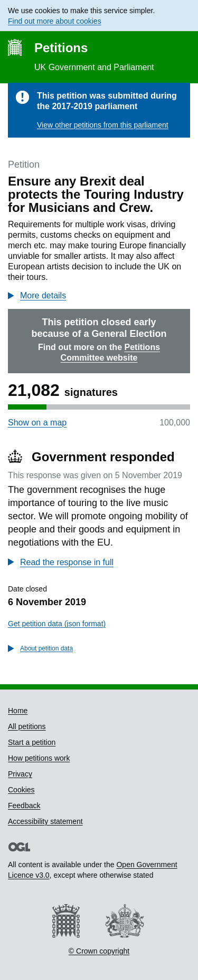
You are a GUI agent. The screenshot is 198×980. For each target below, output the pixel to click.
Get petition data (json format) (57, 624)
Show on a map (37, 423)
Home (18, 711)
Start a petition (32, 742)
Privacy (20, 774)
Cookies (21, 790)
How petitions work (39, 758)
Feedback (24, 806)
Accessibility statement (45, 821)
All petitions (27, 726)
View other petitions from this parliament (103, 125)
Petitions (61, 48)
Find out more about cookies (55, 21)
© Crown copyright (99, 951)
